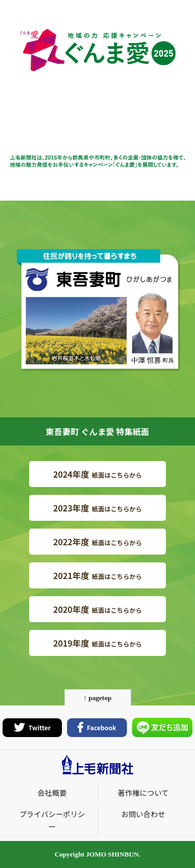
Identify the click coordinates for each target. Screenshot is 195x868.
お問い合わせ (143, 814)
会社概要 (52, 793)
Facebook (97, 728)
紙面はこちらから (97, 474)
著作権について (143, 793)
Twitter (32, 728)
